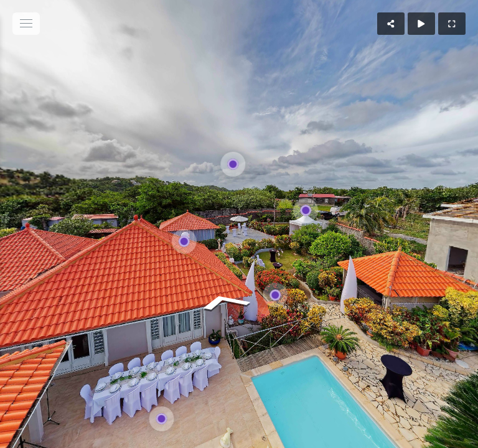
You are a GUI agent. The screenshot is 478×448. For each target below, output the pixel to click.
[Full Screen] (452, 24)
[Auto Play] (421, 24)
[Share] (391, 24)
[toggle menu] (26, 24)
